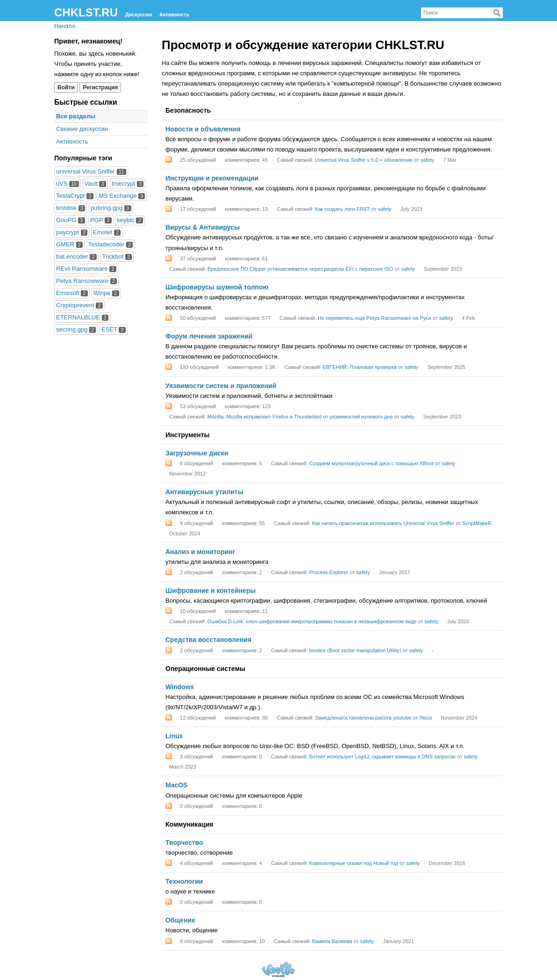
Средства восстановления (208, 640)
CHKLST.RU (86, 12)
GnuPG (71, 220)
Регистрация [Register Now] (100, 87)
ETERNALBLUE (82, 317)
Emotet (107, 232)
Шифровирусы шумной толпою (217, 287)
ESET (114, 329)
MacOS (176, 785)
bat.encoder (76, 256)
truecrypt (128, 184)
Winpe (106, 293)
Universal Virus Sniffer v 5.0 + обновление (364, 160)
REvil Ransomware (86, 269)
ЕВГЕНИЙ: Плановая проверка (360, 367)
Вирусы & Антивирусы (203, 227)
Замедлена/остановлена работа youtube (363, 718)
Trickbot (117, 256)
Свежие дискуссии (82, 129)
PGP (101, 220)
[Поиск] (497, 13)
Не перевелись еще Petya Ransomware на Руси (375, 318)
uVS (68, 184)
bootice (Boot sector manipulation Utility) (355, 650)
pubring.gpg (111, 208)
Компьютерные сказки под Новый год (354, 863)
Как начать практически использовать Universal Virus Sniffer (383, 523)
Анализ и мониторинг (200, 552)
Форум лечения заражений (209, 336)
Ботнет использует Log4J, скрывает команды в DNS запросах (383, 757)
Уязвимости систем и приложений (221, 386)
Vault (95, 184)
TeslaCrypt (75, 196)
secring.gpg (76, 329)
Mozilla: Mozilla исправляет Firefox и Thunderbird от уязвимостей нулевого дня (300, 417)
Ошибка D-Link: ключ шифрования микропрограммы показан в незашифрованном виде (312, 621)
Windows (180, 687)
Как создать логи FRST (342, 209)
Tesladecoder (111, 244)
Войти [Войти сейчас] (66, 87)
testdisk (71, 208)
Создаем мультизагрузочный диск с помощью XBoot (371, 463)
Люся (425, 718)
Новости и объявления (203, 129)
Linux (174, 736)
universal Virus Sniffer (91, 171)
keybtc (130, 220)
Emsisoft (72, 293)
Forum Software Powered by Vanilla (278, 969)
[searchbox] (462, 13)
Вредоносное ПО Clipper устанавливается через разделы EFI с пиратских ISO (300, 269)
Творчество (184, 843)
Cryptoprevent (79, 305)
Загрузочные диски (197, 453)
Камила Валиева (332, 941)
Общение (180, 920)
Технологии (184, 881)
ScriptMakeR (477, 523)
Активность (174, 14)
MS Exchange (122, 196)
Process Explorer (329, 572)
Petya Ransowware (86, 281)
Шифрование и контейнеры (211, 591)
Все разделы (76, 116)
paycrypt (72, 232)
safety (427, 160)
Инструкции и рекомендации (212, 178)
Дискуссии (139, 14)
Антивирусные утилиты (204, 492)
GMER (69, 244)
